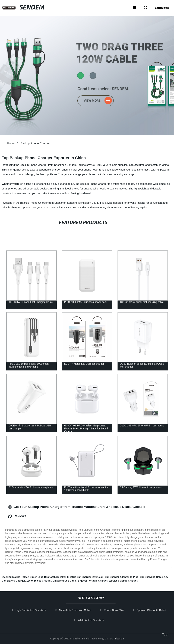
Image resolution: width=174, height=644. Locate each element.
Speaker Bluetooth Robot (155, 610)
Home (11, 143)
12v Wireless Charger (39, 581)
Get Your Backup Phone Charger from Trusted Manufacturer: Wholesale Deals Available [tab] (77, 507)
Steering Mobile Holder (15, 577)
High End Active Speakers (34, 610)
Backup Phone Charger (35, 143)
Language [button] (162, 8)
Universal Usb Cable (64, 581)
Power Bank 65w (117, 610)
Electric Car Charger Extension (85, 577)
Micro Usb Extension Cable (79, 610)
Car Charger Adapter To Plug (122, 577)
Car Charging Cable (151, 577)
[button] (134, 8)
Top (165, 634)
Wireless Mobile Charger (123, 581)
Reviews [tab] (17, 516)
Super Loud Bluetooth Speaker (48, 577)
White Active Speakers (94, 620)
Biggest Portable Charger (93, 581)
